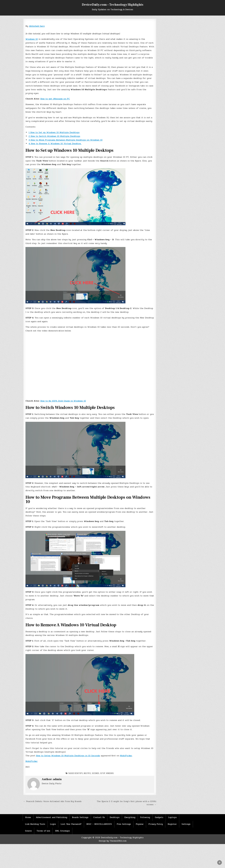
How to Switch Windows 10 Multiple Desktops (54, 136)
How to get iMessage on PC (55, 99)
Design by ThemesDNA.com (113, 841)
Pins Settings (124, 824)
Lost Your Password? (71, 824)
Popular (140, 824)
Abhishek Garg (37, 26)
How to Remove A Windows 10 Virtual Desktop (55, 144)
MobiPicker (126, 756)
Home (28, 817)
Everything (130, 817)
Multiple (87, 773)
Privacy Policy (156, 824)
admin (57, 779)
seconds (96, 773)
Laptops (172, 817)
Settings (186, 824)
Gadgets (159, 817)
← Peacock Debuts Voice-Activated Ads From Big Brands (52, 801)
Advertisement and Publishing (51, 817)
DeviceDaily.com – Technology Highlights (113, 5)
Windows (110, 773)
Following (145, 817)
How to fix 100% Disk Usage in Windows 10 (63, 401)
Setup (103, 773)
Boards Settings (80, 817)
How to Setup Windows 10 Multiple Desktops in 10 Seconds (68, 756)
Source (28, 831)
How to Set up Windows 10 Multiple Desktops (54, 132)
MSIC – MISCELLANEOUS (99, 824)
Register (172, 824)
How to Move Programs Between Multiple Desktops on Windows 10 (66, 140)
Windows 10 (32, 39)
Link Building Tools (35, 824)
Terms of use (43, 831)
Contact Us (99, 817)
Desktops (79, 773)
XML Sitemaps (62, 831)
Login (53, 824)
